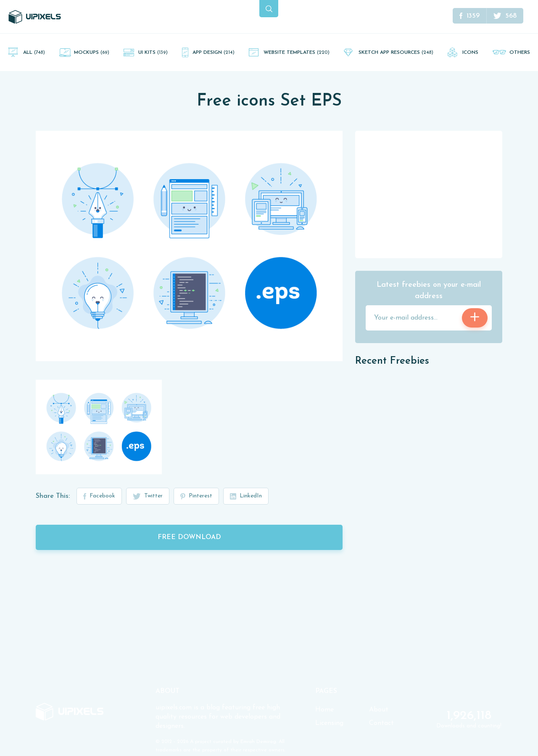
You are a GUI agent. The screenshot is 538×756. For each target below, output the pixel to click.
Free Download (189, 537)
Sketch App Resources (396, 53)
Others (520, 53)
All (34, 53)
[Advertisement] (429, 194)
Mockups (92, 53)
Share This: (53, 496)
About (379, 710)
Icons (470, 53)
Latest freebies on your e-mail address (429, 291)
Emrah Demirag (258, 742)
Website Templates (297, 53)
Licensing (329, 723)
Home (324, 710)
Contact (381, 723)
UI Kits (153, 53)
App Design (214, 53)
